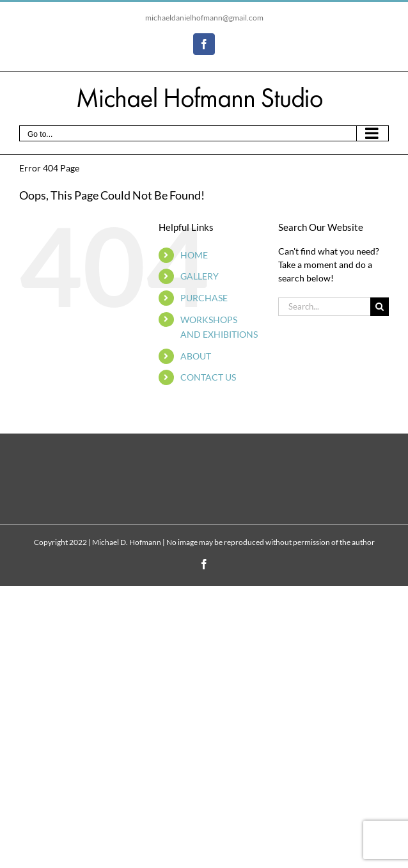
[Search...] (324, 307)
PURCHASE (204, 298)
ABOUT (196, 356)
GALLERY (200, 276)
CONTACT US (208, 377)
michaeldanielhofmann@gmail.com (204, 18)
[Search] (380, 307)
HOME (194, 255)
